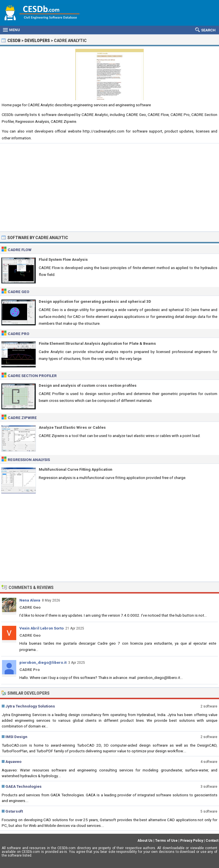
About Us (145, 841)
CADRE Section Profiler (32, 376)
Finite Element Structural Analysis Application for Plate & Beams (97, 343)
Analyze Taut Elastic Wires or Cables (72, 427)
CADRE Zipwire (22, 418)
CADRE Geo (19, 292)
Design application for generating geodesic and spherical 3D (95, 301)
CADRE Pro (19, 334)
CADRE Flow (20, 250)
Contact (212, 841)
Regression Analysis (29, 460)
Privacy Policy (192, 841)
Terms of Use (166, 841)
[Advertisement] (109, 187)
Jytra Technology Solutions (30, 706)
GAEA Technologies (24, 786)
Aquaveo (13, 761)
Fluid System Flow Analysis (63, 259)
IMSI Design (16, 737)
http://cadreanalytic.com (104, 131)
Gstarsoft (14, 811)
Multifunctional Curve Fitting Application (76, 469)
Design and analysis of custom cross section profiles (88, 385)
